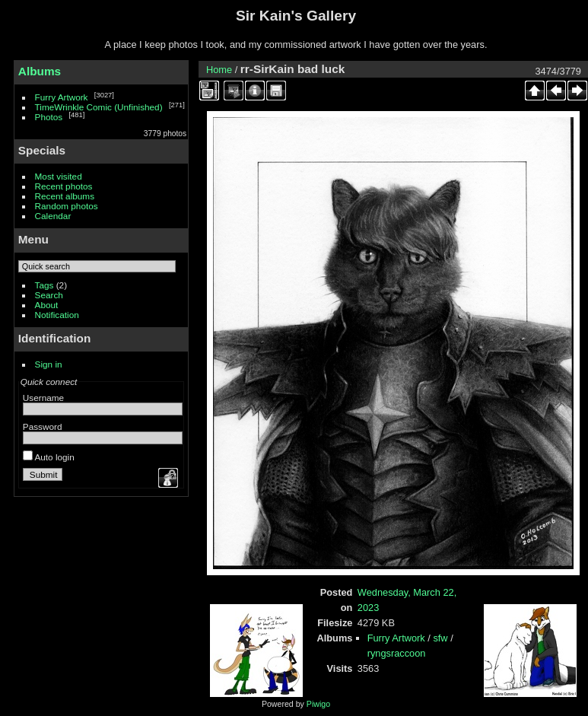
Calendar (53, 216)
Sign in (49, 364)
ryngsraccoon (397, 653)
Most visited (59, 176)
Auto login (49, 457)
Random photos (67, 206)
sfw (440, 638)
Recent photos (64, 186)
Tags (44, 285)
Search (49, 295)
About (47, 305)
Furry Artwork (62, 97)
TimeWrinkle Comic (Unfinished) (99, 107)
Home (219, 70)
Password (43, 426)
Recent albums (65, 196)
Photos (49, 117)
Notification (57, 315)
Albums (40, 71)
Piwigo (318, 704)
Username (43, 398)
